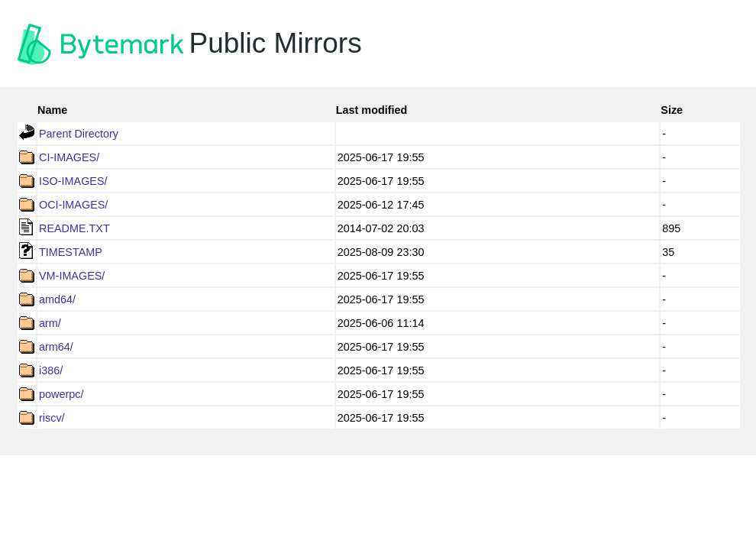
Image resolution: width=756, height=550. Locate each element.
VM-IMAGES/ (72, 276)
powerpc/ (61, 394)
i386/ (51, 370)
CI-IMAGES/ (69, 157)
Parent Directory (79, 134)
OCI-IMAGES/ (73, 205)
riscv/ (52, 418)
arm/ (50, 323)
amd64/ (57, 299)
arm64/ (56, 347)
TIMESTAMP (71, 252)
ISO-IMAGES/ (73, 181)
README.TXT (74, 228)
